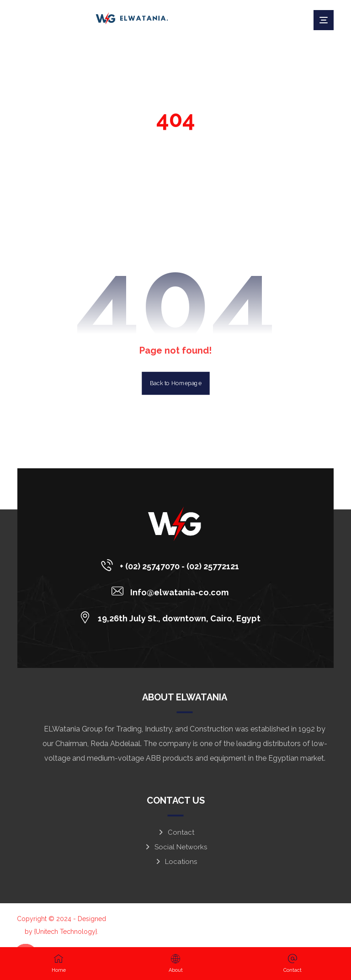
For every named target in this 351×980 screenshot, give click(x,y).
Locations (176, 862)
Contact (176, 832)
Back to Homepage (176, 383)
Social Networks (175, 847)
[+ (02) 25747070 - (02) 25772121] (172, 565)
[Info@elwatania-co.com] (172, 591)
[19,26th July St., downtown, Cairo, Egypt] (172, 617)
